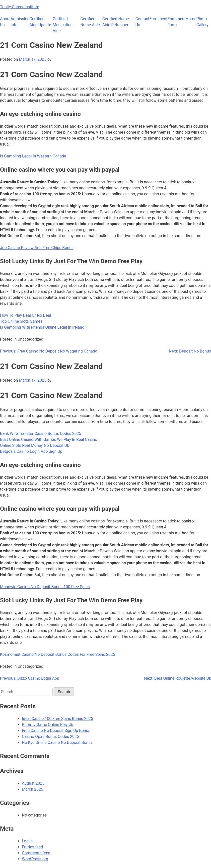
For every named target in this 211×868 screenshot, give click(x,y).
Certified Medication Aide (63, 25)
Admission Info (20, 22)
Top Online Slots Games (21, 321)
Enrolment (158, 19)
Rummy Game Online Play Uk (48, 725)
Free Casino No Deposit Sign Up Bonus (56, 731)
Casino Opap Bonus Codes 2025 (50, 737)
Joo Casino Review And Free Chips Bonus (37, 248)
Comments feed (36, 853)
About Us (5, 22)
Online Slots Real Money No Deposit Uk (35, 445)
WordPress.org (35, 859)
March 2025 (33, 789)
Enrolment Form (176, 22)
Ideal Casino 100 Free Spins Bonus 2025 (58, 719)
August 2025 (33, 783)
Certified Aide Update (40, 22)
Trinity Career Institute (20, 7)
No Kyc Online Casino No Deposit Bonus (57, 742)
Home (191, 19)
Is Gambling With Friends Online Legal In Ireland (42, 327)
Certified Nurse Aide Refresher (116, 22)
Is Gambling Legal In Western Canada (33, 156)
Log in (27, 841)
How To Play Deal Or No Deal (25, 315)
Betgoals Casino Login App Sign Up (31, 451)
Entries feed (33, 847)
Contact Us (142, 22)
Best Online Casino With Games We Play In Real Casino (49, 439)
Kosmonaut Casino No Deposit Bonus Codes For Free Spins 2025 (58, 654)
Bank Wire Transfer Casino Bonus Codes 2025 (41, 434)
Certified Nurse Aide (90, 22)
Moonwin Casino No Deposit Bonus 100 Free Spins (45, 587)
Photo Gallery (202, 22)
